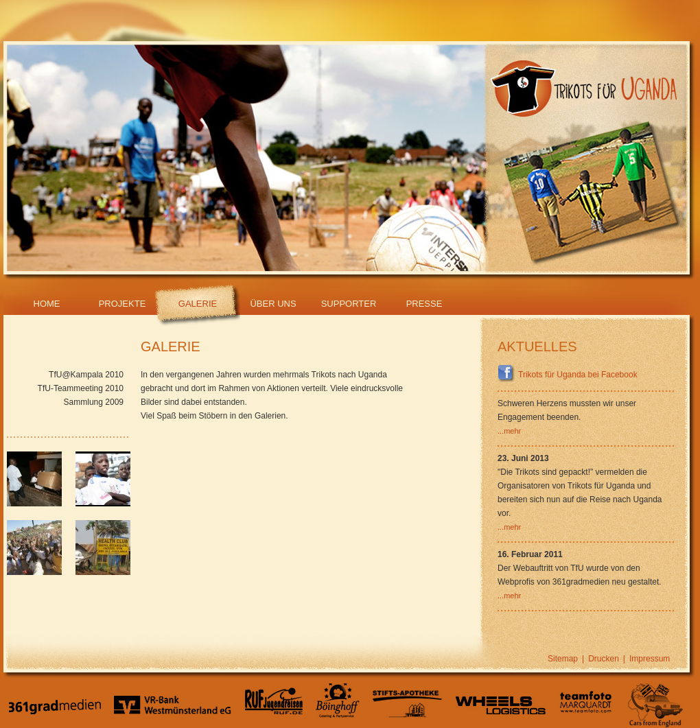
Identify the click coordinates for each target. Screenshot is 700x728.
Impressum (650, 659)
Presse (424, 304)
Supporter (349, 304)
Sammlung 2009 (94, 402)
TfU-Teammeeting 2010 (81, 388)
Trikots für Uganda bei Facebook (568, 375)
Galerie (198, 304)
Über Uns (273, 304)
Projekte (122, 304)
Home (47, 304)
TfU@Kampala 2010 (86, 375)
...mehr (509, 431)
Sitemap (563, 659)
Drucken (604, 659)
